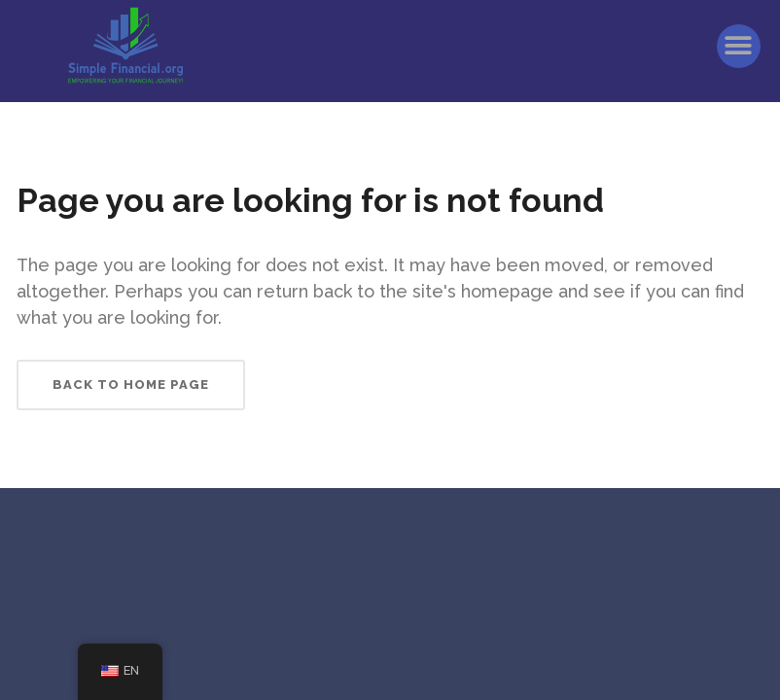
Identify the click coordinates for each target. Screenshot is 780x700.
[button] (739, 46)
